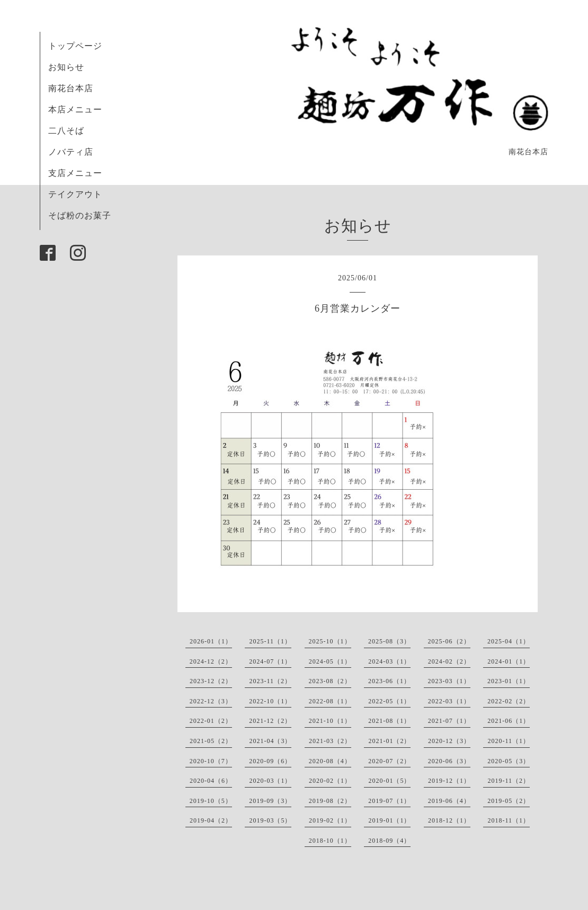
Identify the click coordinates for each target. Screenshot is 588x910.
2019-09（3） (270, 801)
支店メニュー (75, 173)
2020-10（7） (211, 761)
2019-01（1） (389, 820)
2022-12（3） (211, 701)
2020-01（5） (389, 781)
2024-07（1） (270, 661)
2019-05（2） (509, 801)
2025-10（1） (330, 641)
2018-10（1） (330, 841)
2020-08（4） (330, 761)
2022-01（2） (211, 721)
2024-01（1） (509, 661)
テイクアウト (75, 194)
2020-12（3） (449, 741)
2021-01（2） (389, 741)
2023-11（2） (270, 681)
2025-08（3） (389, 641)
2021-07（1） (449, 721)
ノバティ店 (71, 152)
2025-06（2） (449, 641)
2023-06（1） (389, 681)
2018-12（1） (449, 820)
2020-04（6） (211, 781)
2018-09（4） (389, 841)
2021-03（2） (330, 741)
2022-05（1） (389, 701)
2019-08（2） (330, 801)
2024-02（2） (449, 661)
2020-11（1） (509, 741)
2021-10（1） (330, 721)
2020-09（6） (270, 761)
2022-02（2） (509, 701)
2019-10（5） (211, 801)
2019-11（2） (509, 781)
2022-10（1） (270, 701)
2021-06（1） (509, 721)
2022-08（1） (330, 701)
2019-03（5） (270, 820)
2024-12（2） (211, 661)
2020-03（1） (270, 781)
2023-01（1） (509, 681)
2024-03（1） (389, 661)
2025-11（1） (270, 641)
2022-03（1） (449, 701)
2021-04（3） (270, 741)
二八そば (66, 131)
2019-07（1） (389, 801)
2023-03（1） (449, 681)
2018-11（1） (509, 820)
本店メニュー (75, 109)
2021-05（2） (211, 741)
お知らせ (66, 67)
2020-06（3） (449, 761)
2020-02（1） (330, 781)
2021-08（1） (389, 721)
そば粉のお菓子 (80, 215)
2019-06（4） (449, 801)
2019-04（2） (211, 820)
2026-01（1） (211, 641)
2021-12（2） (270, 721)
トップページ (75, 46)
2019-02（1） (330, 820)
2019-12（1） (449, 781)
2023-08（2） (330, 681)
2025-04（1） (509, 641)
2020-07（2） (389, 761)
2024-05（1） (330, 661)
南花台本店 (71, 88)
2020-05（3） (509, 761)
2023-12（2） (211, 681)
